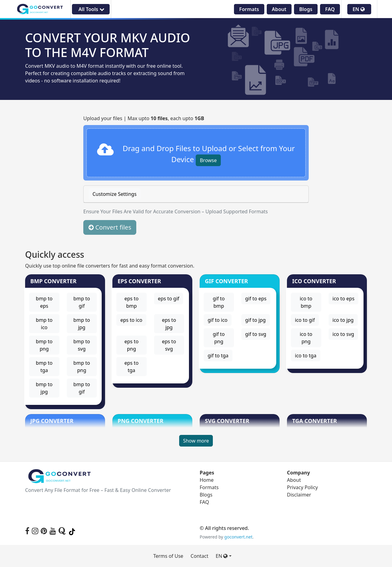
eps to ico (131, 320)
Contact (199, 556)
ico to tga (306, 356)
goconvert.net (238, 537)
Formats (249, 9)
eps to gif (169, 299)
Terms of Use (168, 556)
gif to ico (218, 320)
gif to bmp (219, 302)
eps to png (131, 345)
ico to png (306, 338)
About (279, 9)
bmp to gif (82, 302)
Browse (208, 160)
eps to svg (169, 345)
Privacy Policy (302, 487)
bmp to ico (44, 324)
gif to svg (256, 334)
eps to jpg (169, 324)
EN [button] (359, 9)
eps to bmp (131, 302)
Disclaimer (299, 495)
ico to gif (305, 320)
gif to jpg (256, 320)
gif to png (219, 338)
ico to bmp (306, 302)
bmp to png (44, 345)
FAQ (330, 9)
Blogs (306, 9)
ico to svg (343, 334)
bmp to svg (82, 345)
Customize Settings (115, 194)
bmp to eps (44, 302)
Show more (196, 441)
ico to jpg (343, 320)
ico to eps (344, 299)
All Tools (91, 9)
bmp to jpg (82, 324)
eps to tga (131, 367)
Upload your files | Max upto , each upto (144, 118)
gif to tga (218, 356)
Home (207, 480)
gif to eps (256, 299)
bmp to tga (44, 367)
